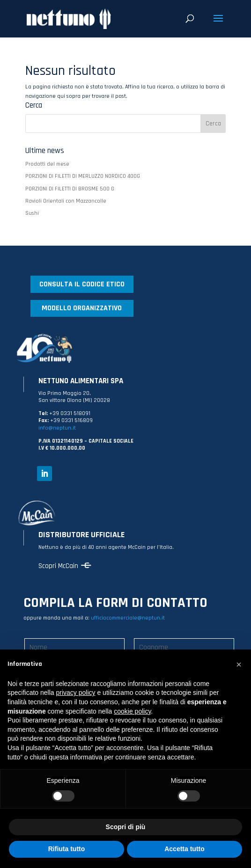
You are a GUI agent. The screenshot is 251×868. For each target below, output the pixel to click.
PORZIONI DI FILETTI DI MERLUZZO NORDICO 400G (83, 176)
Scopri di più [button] (126, 827)
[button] (239, 664)
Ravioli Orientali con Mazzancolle (66, 201)
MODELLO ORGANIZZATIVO (82, 308)
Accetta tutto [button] (185, 849)
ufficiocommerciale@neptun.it (128, 618)
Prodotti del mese (47, 164)
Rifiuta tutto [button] (67, 849)
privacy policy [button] (76, 693)
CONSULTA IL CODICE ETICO (82, 284)
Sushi (32, 213)
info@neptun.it (57, 428)
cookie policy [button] (132, 711)
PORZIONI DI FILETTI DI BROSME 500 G (70, 189)
